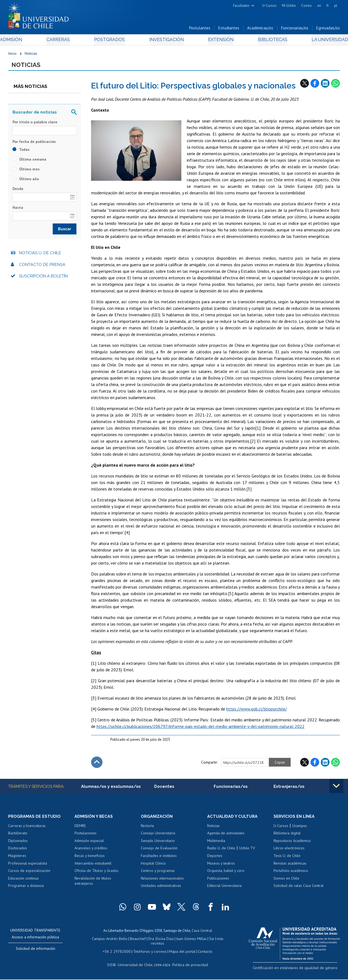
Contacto (201, 952)
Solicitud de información (35, 951)
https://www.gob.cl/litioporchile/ (257, 712)
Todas (21, 152)
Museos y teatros (221, 866)
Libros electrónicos (289, 851)
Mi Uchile (289, 6)
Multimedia (216, 844)
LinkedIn (325, 86)
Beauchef (139, 941)
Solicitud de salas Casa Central (299, 889)
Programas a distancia (26, 889)
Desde (18, 191)
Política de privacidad (188, 965)
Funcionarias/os (295, 30)
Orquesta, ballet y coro (226, 874)
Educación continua (23, 881)
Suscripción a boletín (43, 279)
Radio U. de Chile (221, 851)
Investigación (166, 41)
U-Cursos (269, 6)
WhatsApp (335, 86)
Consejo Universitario (158, 836)
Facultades (241, 6)
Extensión (217, 41)
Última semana (29, 162)
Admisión (20, 41)
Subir (97, 765)
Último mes (26, 171)
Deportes (215, 859)
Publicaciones (218, 881)
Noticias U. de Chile (40, 256)
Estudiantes (229, 30)
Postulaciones (86, 836)
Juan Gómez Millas (189, 941)
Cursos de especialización (29, 874)
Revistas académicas (290, 866)
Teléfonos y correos (149, 952)
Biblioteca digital (287, 836)
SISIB (115, 965)
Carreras (64, 41)
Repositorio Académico (292, 844)
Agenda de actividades (226, 836)
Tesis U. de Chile (287, 859)
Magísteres (17, 859)
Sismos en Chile (286, 881)
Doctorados (18, 851)
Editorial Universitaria (224, 889)
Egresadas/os (328, 30)
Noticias (31, 55)
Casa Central (202, 933)
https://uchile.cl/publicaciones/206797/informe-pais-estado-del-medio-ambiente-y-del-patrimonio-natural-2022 (201, 729)
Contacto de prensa (42, 267)
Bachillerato (18, 836)
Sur (209, 941)
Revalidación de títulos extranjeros (93, 884)
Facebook (315, 86)
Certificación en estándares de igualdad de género (302, 970)
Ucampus (300, 829)
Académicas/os (260, 30)
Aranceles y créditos (91, 851)
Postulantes (200, 30)
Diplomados (18, 844)
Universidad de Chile (136, 965)
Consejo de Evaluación (159, 851)
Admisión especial (89, 844)
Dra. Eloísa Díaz (160, 941)
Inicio (12, 55)
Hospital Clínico (153, 866)
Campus (102, 941)
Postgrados (111, 41)
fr (328, 6)
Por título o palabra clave (35, 125)
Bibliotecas (265, 41)
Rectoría (147, 829)
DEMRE (80, 829)
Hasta (18, 210)
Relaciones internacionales (162, 881)
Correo (307, 6)
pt (336, 6)
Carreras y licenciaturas (27, 829)
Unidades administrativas (161, 889)
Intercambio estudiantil (93, 866)
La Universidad (320, 41)
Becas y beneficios (90, 859)
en (319, 6)
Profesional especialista (28, 866)
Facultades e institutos (159, 859)
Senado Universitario (158, 844)
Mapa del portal (179, 952)
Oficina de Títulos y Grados (97, 874)
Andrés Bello (119, 941)
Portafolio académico (291, 874)
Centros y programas (158, 874)
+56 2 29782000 (119, 952)
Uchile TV (247, 851)
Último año (26, 181)
